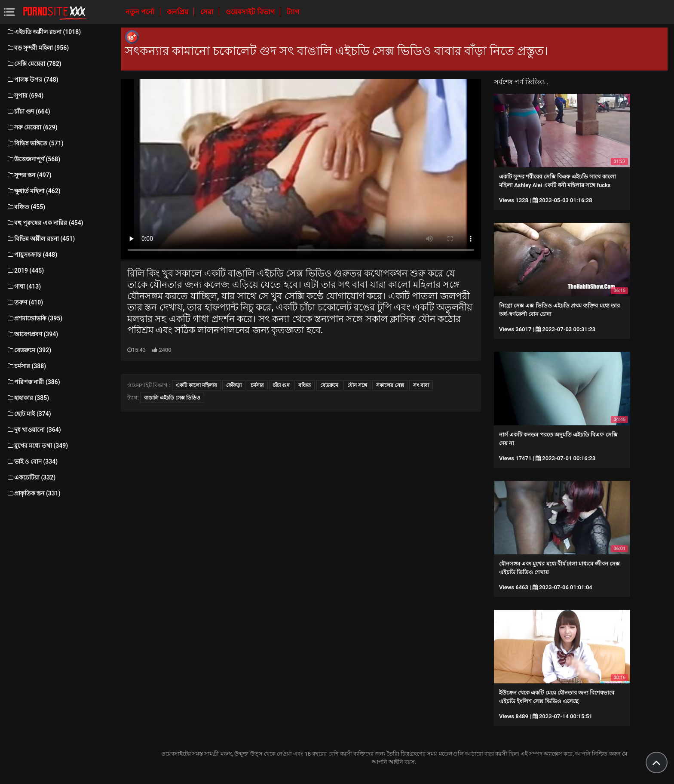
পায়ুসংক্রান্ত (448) (32, 255)
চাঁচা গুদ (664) (28, 111)
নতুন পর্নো (141, 12)
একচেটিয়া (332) (31, 477)
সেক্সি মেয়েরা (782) (34, 64)
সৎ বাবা (421, 385)
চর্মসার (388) (26, 366)
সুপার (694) (25, 95)
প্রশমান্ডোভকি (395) (34, 318)
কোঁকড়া (234, 385)
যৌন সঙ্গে (357, 385)
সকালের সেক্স (390, 385)
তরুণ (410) (25, 302)
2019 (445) (25, 271)
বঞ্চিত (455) (26, 207)
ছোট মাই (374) (29, 414)
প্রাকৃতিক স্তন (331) (34, 493)
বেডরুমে (329, 385)
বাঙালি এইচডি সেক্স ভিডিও (172, 398)
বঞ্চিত (305, 385)
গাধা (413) (24, 286)
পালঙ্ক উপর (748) (32, 80)
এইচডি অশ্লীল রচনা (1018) (44, 32)
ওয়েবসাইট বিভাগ (251, 12)
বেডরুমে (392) (29, 350)
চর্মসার (257, 385)
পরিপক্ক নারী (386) (33, 382)
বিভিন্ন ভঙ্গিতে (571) (35, 143)
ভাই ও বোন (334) (32, 461)
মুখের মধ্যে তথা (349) (37, 446)
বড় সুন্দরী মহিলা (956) (38, 48)
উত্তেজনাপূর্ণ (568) (33, 159)
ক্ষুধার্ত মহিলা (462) (34, 191)
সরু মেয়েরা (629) (32, 127)
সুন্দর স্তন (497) (29, 175)
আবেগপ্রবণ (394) (32, 334)
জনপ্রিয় (178, 12)
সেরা (208, 12)
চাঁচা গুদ (281, 385)
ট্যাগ (293, 12)
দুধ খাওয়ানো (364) (34, 430)
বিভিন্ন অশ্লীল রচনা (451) (41, 239)
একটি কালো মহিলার (196, 385)
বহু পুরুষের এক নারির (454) (45, 223)
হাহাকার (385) (28, 398)
